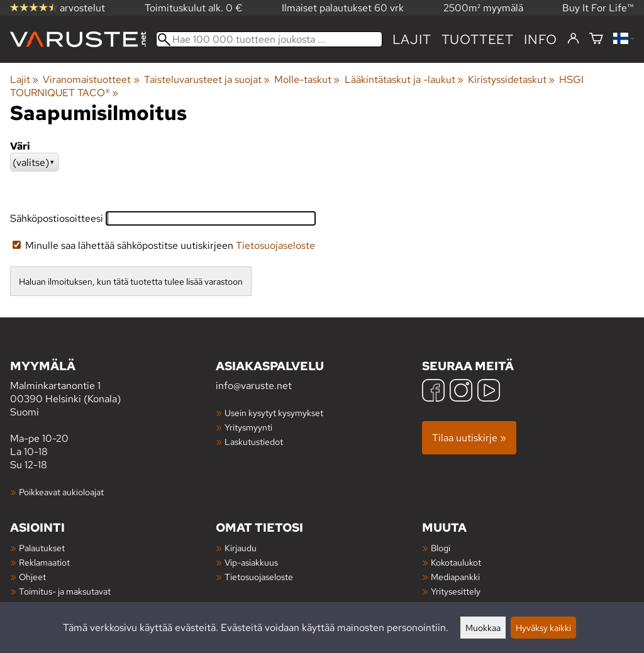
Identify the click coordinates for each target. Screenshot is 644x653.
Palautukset (42, 548)
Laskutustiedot (254, 442)
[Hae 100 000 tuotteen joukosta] (269, 39)
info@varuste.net (254, 386)
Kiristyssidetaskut (511, 80)
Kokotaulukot (456, 562)
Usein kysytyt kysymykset (274, 413)
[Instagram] (461, 392)
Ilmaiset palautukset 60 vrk (343, 8)
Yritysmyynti (248, 427)
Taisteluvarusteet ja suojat (207, 80)
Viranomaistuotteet (91, 80)
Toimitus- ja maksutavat (65, 591)
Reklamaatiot (44, 562)
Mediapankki (455, 577)
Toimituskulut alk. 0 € (194, 8)
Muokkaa (483, 628)
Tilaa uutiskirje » (469, 438)
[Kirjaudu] (573, 39)
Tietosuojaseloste (275, 245)
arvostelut (58, 8)
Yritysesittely (456, 591)
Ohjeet (32, 577)
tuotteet (478, 39)
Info (541, 39)
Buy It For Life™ (598, 8)
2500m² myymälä (483, 8)
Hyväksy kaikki (543, 628)
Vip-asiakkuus (251, 562)
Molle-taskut (307, 80)
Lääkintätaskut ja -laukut (404, 80)
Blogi (441, 548)
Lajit (412, 39)
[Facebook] (433, 392)
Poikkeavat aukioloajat (61, 492)
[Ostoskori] (596, 39)
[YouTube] (489, 392)
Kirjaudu (241, 548)
